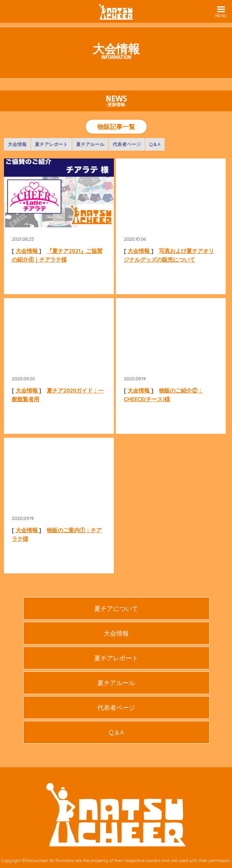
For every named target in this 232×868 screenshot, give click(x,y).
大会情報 (17, 144)
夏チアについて (116, 608)
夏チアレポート (51, 144)
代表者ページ (127, 144)
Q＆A (155, 144)
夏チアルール (90, 144)
